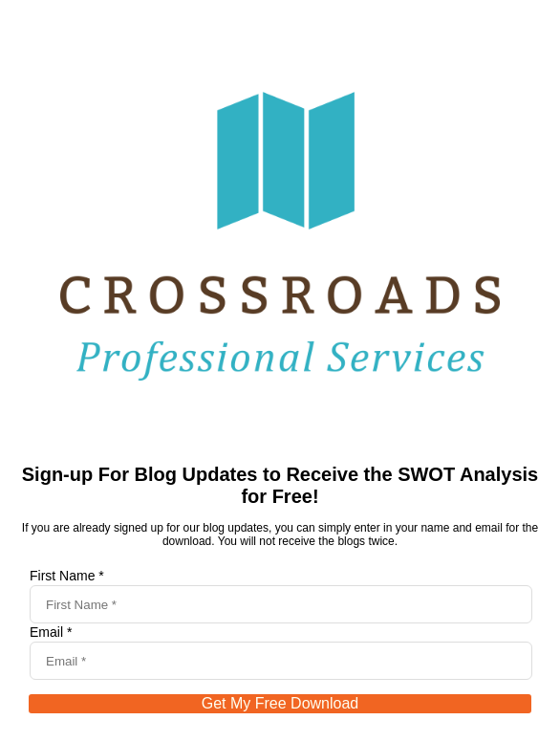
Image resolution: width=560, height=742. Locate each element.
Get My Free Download (280, 703)
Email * (51, 632)
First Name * (67, 576)
